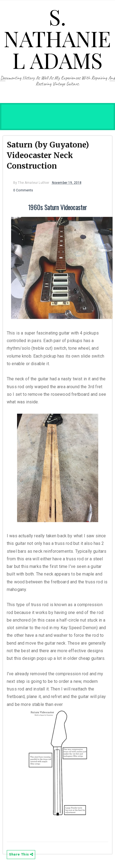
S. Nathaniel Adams (57, 38)
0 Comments (23, 190)
